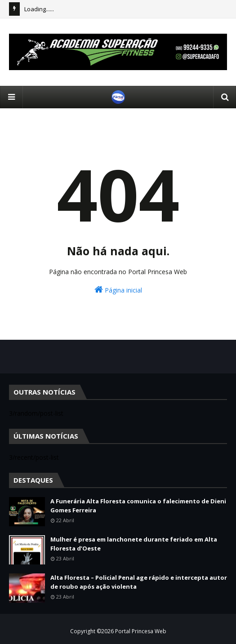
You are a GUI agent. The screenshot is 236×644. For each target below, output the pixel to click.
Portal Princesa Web (141, 631)
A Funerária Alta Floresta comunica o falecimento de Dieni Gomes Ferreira (138, 506)
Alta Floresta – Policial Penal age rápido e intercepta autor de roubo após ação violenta (139, 582)
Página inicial (118, 290)
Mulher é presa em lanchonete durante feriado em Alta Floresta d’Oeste (134, 544)
